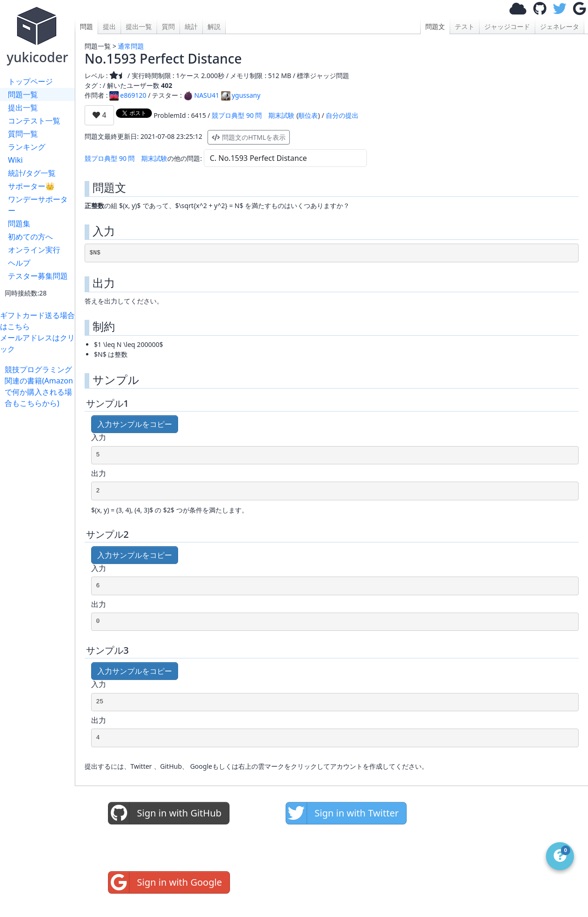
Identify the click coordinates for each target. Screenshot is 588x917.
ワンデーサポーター (38, 205)
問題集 (19, 224)
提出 (109, 26)
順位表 (308, 115)
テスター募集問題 (38, 276)
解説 (214, 26)
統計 (191, 26)
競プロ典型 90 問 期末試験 (253, 115)
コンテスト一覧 (34, 121)
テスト (465, 26)
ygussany (241, 95)
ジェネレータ (559, 26)
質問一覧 (23, 134)
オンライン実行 (34, 250)
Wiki (15, 160)
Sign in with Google (165, 882)
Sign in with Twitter (342, 813)
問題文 (435, 26)
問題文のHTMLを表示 (249, 137)
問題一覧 (23, 94)
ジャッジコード (507, 26)
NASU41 (202, 95)
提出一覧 (23, 108)
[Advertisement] (40, 549)
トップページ (30, 81)
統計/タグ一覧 (32, 173)
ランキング (27, 147)
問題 (86, 26)
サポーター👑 (31, 186)
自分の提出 (342, 115)
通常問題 (131, 46)
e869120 (128, 95)
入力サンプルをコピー (135, 424)
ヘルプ (19, 263)
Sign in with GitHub (165, 813)
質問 (168, 26)
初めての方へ (30, 237)
